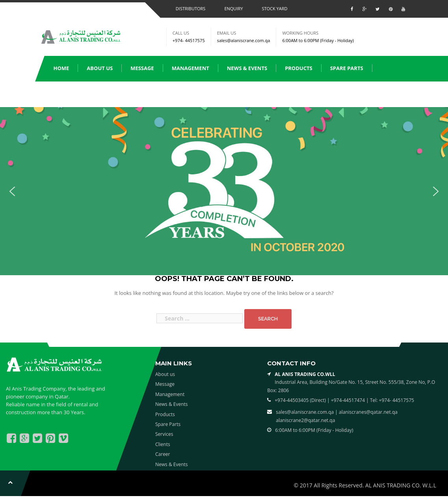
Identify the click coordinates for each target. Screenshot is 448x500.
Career (163, 454)
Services (65, 94)
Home (61, 68)
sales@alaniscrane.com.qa (244, 40)
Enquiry (233, 8)
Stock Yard (274, 8)
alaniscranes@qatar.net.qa (368, 412)
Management (191, 68)
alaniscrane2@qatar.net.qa (305, 420)
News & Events (247, 68)
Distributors (191, 8)
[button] (12, 191)
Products (299, 68)
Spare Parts (347, 68)
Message (142, 68)
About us (100, 68)
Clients (104, 94)
